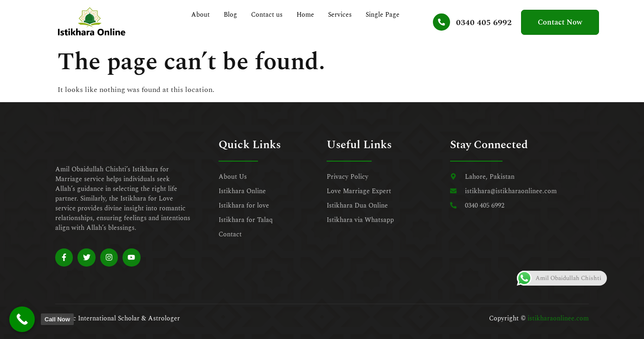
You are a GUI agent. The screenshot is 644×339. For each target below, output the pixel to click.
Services (340, 15)
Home (306, 15)
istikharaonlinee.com (558, 318)
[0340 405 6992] (440, 22)
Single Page (383, 15)
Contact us (267, 15)
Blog (231, 15)
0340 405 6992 (483, 23)
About (201, 15)
